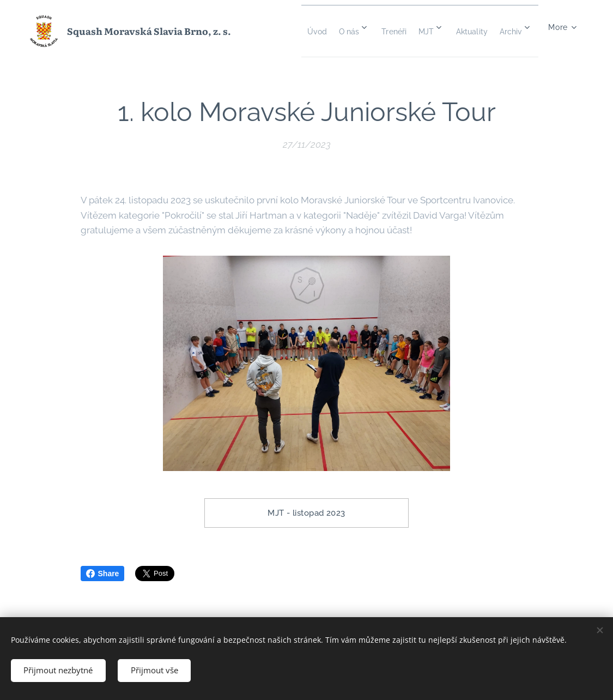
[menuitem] (324, 31)
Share (103, 574)
